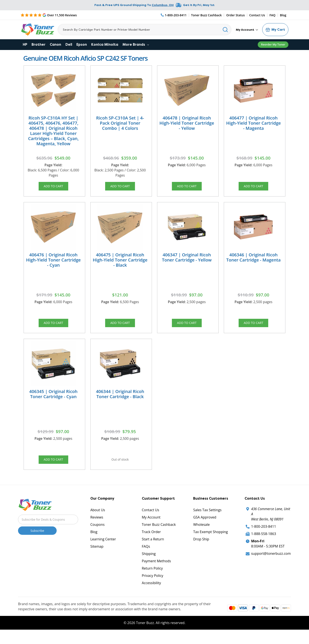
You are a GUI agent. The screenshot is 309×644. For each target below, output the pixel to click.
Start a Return (153, 550)
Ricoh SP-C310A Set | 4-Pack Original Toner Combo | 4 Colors (120, 123)
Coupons (97, 535)
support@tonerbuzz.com (271, 564)
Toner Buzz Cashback (207, 15)
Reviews (97, 528)
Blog (283, 15)
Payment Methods (156, 572)
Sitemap (97, 557)
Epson (82, 45)
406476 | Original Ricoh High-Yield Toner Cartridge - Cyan (53, 263)
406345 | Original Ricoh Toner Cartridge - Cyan (53, 401)
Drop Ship (201, 550)
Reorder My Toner (273, 44)
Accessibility (151, 594)
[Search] (145, 30)
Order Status (235, 15)
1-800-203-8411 (264, 537)
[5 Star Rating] (49, 15)
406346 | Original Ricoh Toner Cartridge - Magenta (254, 261)
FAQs (146, 557)
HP (25, 45)
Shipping (149, 564)
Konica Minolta (105, 45)
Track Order (151, 543)
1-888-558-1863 (264, 544)
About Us (98, 521)
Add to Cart (53, 187)
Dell (69, 45)
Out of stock (120, 468)
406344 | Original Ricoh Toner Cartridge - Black (120, 401)
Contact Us (257, 15)
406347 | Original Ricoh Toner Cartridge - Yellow (187, 261)
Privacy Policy (153, 586)
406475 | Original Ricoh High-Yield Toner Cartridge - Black (120, 263)
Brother (39, 45)
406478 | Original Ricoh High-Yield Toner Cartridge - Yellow (187, 123)
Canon (55, 45)
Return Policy (152, 579)
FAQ (273, 15)
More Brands (136, 45)
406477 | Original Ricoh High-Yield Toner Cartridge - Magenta (254, 123)
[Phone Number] (174, 15)
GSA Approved (205, 528)
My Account (247, 30)
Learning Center (103, 550)
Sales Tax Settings (207, 521)
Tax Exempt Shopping (210, 543)
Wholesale (201, 535)
